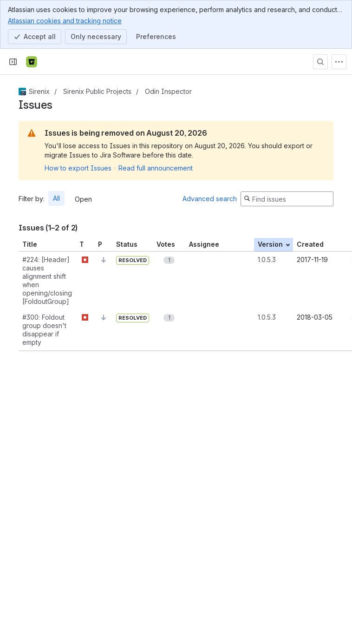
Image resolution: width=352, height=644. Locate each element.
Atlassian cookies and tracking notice (65, 20)
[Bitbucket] (32, 62)
